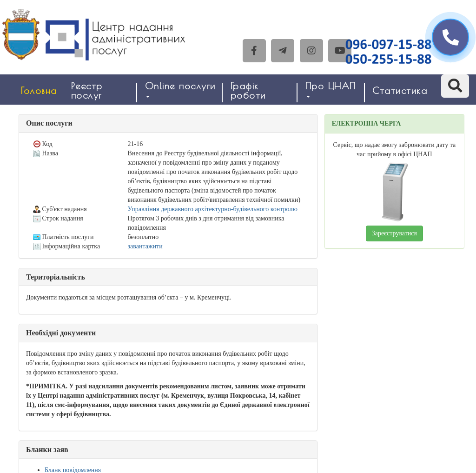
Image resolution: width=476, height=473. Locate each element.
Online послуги (180, 89)
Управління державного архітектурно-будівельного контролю (213, 209)
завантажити (145, 246)
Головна (39, 90)
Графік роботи (248, 90)
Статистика (400, 90)
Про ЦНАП (331, 89)
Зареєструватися (394, 233)
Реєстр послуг (87, 90)
